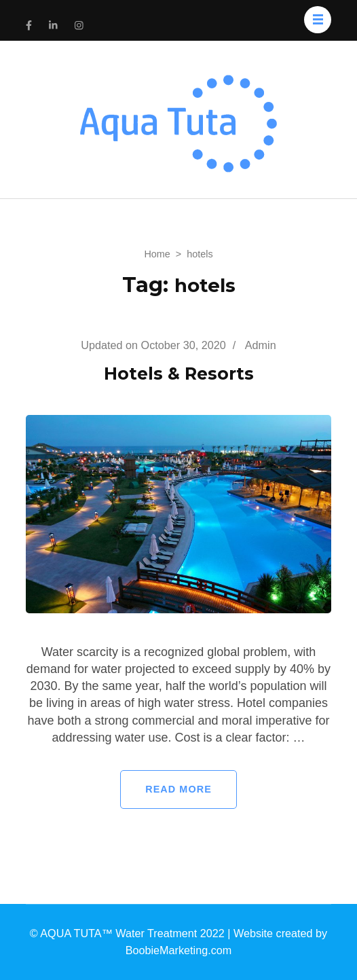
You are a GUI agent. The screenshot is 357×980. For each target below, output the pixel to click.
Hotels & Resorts (179, 374)
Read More (178, 789)
